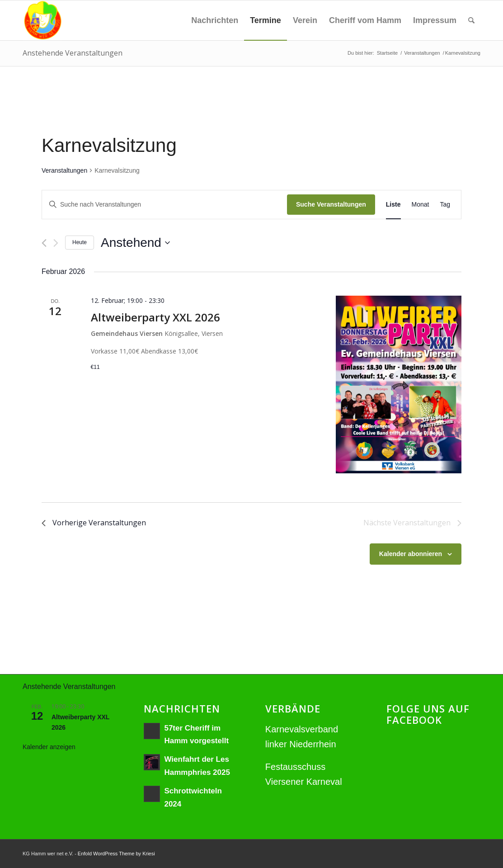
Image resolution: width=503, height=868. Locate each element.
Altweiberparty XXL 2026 (155, 317)
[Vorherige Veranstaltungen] (44, 243)
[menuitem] (215, 20)
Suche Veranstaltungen (331, 204)
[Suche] (471, 20)
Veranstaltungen (64, 170)
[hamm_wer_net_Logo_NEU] (42, 20)
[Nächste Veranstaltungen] (56, 243)
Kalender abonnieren (411, 554)
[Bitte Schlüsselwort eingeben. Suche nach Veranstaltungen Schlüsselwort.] (165, 205)
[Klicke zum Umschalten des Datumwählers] (135, 243)
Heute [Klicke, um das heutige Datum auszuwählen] (80, 242)
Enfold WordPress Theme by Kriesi (116, 854)
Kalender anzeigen (49, 747)
